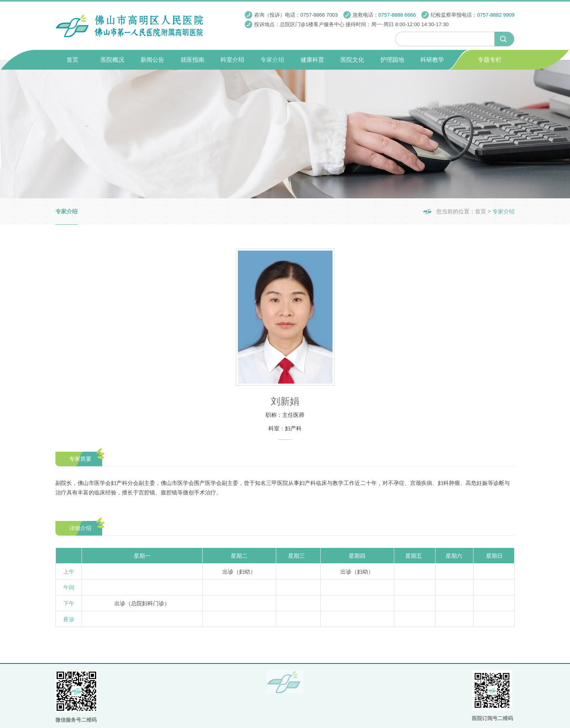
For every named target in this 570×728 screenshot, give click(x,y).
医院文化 (352, 60)
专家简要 (80, 459)
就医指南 (192, 60)
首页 (72, 60)
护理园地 (392, 60)
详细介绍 (80, 528)
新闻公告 (152, 60)
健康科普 (312, 60)
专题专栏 (490, 60)
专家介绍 (272, 60)
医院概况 (112, 60)
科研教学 (432, 60)
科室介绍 (232, 60)
